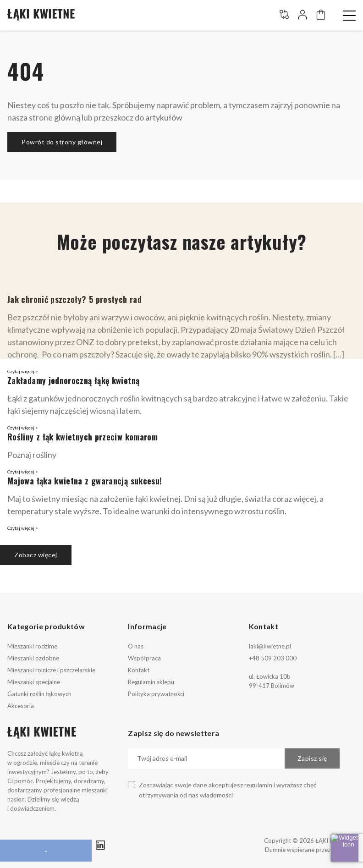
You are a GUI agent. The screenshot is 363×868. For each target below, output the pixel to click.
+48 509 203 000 (273, 658)
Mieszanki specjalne (34, 682)
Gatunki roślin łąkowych (39, 694)
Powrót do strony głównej (62, 142)
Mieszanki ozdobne (33, 658)
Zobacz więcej (36, 555)
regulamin (258, 785)
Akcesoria (21, 706)
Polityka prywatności (156, 694)
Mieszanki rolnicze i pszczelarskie (51, 670)
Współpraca (144, 658)
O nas (136, 646)
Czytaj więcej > (23, 371)
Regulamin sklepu (151, 682)
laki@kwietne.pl (270, 646)
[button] (349, 16)
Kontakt (139, 670)
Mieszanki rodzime (32, 646)
